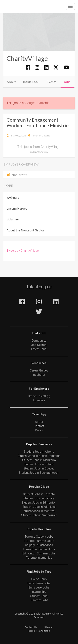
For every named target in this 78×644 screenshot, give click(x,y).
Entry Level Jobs (39, 587)
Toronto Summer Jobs (39, 541)
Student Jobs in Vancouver (39, 515)
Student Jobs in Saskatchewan (39, 473)
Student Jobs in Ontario (39, 464)
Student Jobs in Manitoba (39, 460)
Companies (39, 341)
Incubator (39, 375)
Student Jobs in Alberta (39, 452)
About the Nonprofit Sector (25, 231)
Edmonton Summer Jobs (39, 553)
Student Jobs (39, 596)
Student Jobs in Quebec (39, 468)
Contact (39, 426)
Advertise (39, 400)
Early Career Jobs (39, 583)
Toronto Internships (39, 558)
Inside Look (31, 82)
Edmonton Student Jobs (39, 549)
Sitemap (49, 627)
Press (39, 430)
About (11, 82)
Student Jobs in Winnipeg (39, 507)
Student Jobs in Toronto (39, 494)
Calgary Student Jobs (39, 545)
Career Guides (39, 370)
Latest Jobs (39, 349)
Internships (39, 592)
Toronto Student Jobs (39, 537)
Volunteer (13, 220)
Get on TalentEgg (39, 396)
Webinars (13, 198)
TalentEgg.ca (39, 287)
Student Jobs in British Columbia (39, 456)
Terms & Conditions (39, 631)
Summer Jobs (39, 600)
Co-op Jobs (39, 579)
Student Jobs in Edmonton (39, 503)
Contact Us (31, 627)
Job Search (39, 345)
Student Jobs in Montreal (39, 511)
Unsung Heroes (17, 209)
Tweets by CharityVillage (23, 251)
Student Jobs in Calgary (39, 498)
